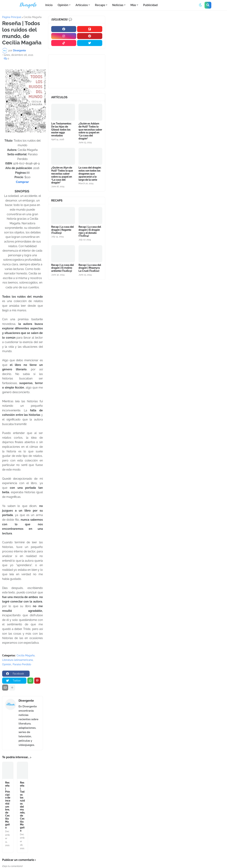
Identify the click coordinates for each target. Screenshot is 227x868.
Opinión (7, 664)
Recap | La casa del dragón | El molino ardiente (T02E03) (62, 259)
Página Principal (12, 17)
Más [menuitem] (133, 5)
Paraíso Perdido (22, 664)
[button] (200, 5)
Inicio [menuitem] (49, 5)
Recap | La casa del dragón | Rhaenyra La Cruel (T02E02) (90, 259)
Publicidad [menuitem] (150, 5)
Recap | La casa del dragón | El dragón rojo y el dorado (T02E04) (90, 224)
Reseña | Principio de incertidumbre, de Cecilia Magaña (8, 818)
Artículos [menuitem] (82, 5)
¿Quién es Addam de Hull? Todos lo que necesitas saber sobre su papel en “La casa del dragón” (90, 129)
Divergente (26, 700)
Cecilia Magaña (33, 17)
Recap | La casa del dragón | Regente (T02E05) (62, 223)
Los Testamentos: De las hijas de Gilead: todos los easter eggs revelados (61, 127)
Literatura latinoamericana (17, 659)
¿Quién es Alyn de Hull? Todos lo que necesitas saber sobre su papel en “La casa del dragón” (62, 170)
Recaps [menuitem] (100, 5)
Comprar (22, 182)
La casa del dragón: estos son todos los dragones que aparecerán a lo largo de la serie (90, 169)
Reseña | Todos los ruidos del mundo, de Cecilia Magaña (22, 816)
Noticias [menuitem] (118, 5)
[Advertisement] (167, 43)
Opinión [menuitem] (63, 5)
